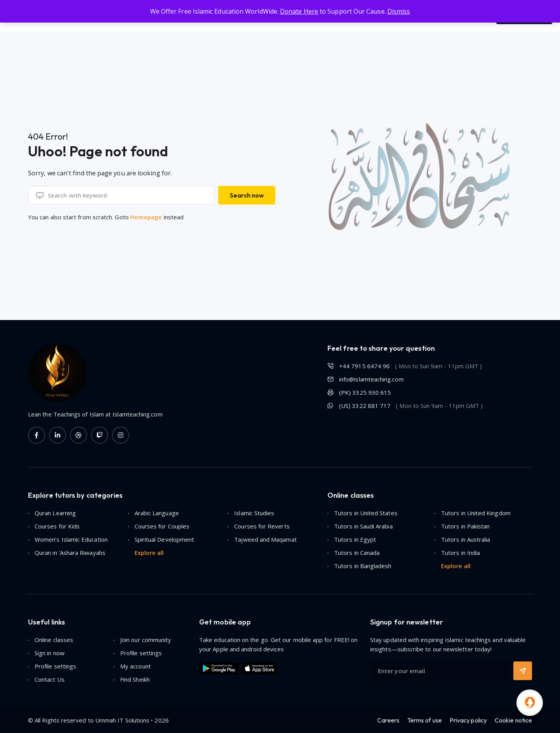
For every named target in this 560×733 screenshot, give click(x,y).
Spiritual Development (164, 539)
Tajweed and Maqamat (265, 539)
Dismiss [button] (399, 11)
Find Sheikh (135, 679)
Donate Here (299, 11)
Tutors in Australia (465, 539)
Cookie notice (513, 720)
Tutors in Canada (357, 553)
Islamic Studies (254, 513)
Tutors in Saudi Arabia (363, 526)
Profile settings (141, 653)
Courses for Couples (162, 526)
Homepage (146, 217)
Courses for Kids (57, 526)
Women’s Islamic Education (71, 539)
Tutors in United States (366, 513)
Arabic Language (157, 513)
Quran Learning (55, 513)
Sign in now (50, 653)
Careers (388, 720)
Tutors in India (460, 553)
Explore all (149, 553)
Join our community (146, 640)
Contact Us (50, 679)
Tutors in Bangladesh (363, 566)
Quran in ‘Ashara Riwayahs (70, 553)
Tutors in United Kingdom (476, 513)
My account (136, 666)
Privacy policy (468, 720)
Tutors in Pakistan (465, 526)
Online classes (54, 640)
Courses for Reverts (262, 526)
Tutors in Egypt (355, 539)
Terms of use (424, 720)
